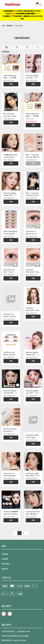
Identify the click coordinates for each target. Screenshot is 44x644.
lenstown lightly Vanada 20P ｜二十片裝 (10, 392)
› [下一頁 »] (27, 533)
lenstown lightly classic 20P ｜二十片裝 (11, 194)
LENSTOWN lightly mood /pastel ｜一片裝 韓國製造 (10, 233)
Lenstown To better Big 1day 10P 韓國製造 (9, 475)
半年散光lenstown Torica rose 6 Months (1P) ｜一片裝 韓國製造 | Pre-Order (10, 156)
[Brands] (17, 47)
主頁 (3, 26)
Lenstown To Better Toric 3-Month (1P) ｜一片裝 (33, 233)
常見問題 (5, 554)
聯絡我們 (5, 569)
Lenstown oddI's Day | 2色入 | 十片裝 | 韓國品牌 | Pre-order (33, 475)
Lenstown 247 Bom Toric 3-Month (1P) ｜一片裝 (11, 271)
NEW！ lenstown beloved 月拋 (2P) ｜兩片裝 (33, 156)
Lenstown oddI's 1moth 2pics (32, 436)
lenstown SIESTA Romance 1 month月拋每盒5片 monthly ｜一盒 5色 (11, 430)
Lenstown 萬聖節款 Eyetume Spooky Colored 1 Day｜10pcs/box (11, 513)
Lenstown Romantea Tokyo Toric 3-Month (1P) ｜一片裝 (33, 271)
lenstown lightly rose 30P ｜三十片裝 (33, 77)
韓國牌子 (10, 26)
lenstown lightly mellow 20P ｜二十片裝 (33, 354)
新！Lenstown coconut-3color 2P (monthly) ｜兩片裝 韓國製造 (11, 115)
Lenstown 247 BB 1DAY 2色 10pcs (33, 513)
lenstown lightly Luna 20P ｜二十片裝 (33, 392)
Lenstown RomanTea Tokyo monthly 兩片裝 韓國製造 (33, 309)
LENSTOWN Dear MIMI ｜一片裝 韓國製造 (11, 77)
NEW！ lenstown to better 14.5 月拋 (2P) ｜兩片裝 (33, 194)
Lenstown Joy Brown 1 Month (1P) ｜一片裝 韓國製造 (10, 354)
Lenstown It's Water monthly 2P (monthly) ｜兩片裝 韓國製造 (11, 315)
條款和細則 (6, 564)
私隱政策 (5, 559)
